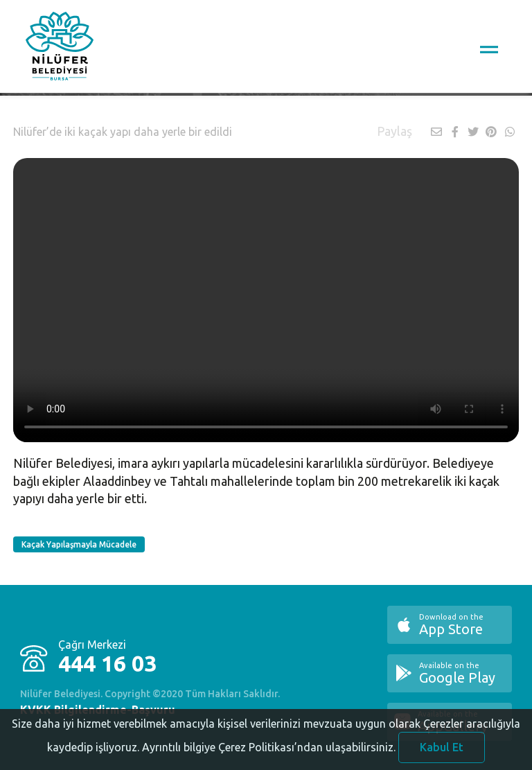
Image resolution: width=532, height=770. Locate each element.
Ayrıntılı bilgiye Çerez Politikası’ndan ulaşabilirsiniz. (269, 751)
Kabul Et (442, 751)
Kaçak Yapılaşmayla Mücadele (79, 544)
